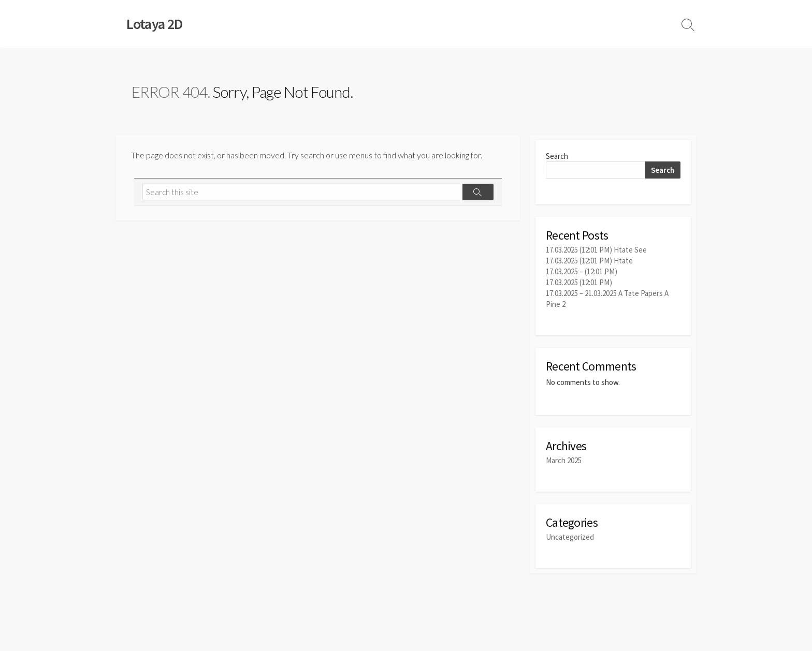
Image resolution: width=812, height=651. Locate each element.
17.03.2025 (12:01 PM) (579, 282)
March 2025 (564, 460)
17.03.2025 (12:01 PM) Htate (589, 261)
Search (557, 156)
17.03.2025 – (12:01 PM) (582, 271)
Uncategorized (570, 537)
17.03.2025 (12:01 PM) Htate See (596, 250)
